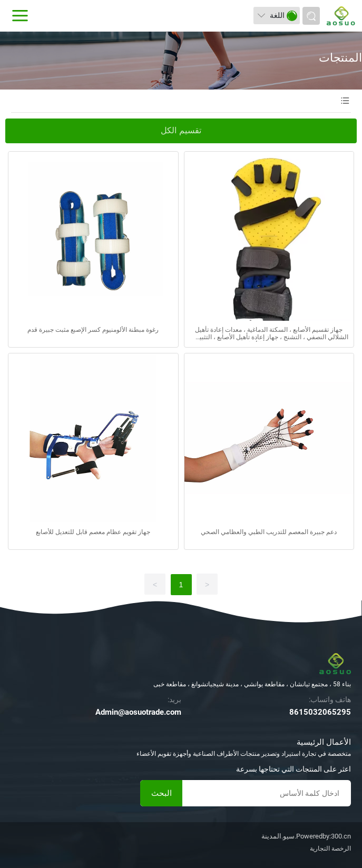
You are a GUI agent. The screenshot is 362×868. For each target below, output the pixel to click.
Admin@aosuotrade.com (138, 712)
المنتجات (340, 58)
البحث (162, 793)
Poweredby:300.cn (324, 836)
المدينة (271, 836)
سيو (289, 836)
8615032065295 (320, 712)
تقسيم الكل (181, 130)
